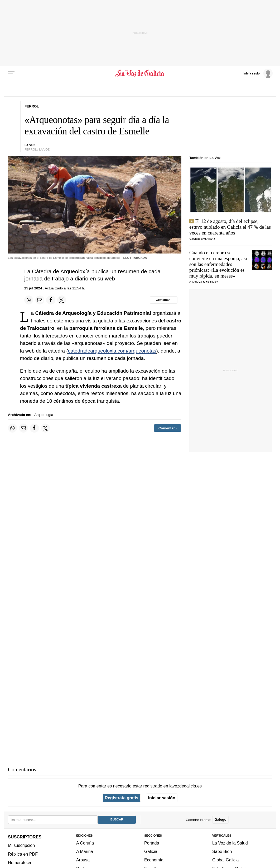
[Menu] (11, 73)
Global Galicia (225, 860)
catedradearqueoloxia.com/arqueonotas (112, 351)
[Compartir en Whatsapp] (29, 300)
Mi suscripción (21, 845)
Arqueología (44, 415)
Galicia (151, 851)
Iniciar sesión (162, 798)
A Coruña (85, 843)
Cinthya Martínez (204, 282)
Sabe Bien (222, 851)
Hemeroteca (20, 862)
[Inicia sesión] (258, 73)
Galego (220, 820)
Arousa (83, 860)
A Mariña (85, 851)
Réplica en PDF (23, 854)
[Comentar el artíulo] (164, 300)
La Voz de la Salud (230, 843)
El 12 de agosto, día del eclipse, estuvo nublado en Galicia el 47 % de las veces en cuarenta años (230, 227)
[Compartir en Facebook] (51, 300)
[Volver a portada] (140, 73)
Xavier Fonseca (202, 239)
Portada (152, 843)
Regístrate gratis (121, 798)
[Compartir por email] (40, 300)
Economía (154, 860)
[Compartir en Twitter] (62, 300)
